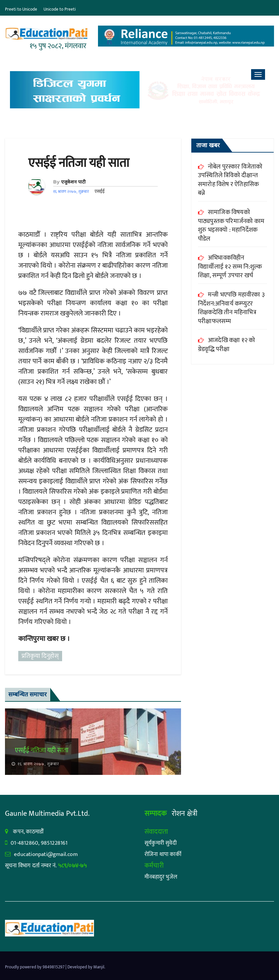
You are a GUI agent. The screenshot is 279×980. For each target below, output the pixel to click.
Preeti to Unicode (21, 9)
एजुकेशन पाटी (73, 182)
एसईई (100, 191)
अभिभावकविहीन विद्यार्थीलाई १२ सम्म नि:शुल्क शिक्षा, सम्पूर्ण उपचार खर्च (230, 267)
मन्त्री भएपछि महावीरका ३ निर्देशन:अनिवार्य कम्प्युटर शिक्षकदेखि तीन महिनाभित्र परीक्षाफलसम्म (231, 308)
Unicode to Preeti (60, 9)
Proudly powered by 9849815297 (35, 967)
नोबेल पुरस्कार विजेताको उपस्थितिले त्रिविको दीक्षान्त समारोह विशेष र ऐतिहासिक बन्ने (230, 180)
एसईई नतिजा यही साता (79, 163)
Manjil (99, 967)
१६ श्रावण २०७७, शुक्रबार (38, 764)
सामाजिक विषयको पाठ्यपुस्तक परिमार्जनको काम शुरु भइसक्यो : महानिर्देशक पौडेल (231, 226)
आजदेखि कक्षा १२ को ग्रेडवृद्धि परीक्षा (227, 345)
